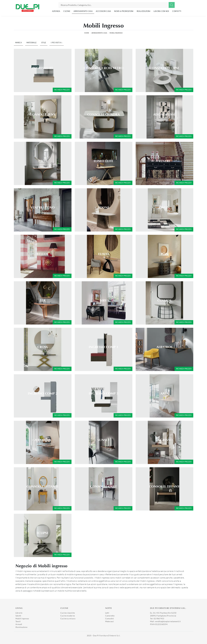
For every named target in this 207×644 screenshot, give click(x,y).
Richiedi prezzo (62, 90)
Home (87, 33)
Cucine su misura (68, 619)
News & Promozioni (124, 11)
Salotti (18, 616)
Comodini (110, 619)
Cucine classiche (68, 613)
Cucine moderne (68, 616)
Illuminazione (21, 627)
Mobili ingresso (116, 33)
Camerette (110, 616)
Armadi (19, 624)
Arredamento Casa (83, 11)
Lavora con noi (161, 11)
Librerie (19, 613)
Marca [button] (18, 43)
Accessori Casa (103, 11)
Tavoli (18, 621)
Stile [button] (44, 43)
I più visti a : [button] (57, 43)
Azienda (56, 11)
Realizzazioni (144, 11)
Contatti (177, 11)
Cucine (67, 11)
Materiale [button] (32, 43)
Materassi (109, 621)
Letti (107, 613)
